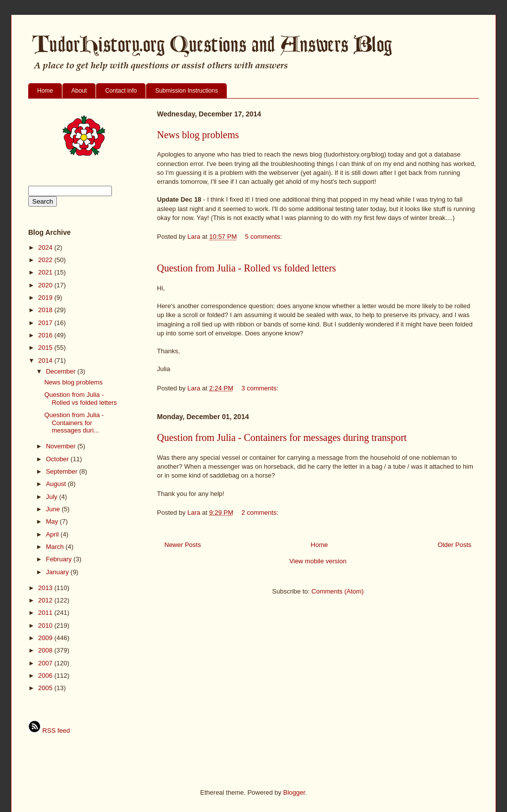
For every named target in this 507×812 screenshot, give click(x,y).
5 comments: (264, 237)
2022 (46, 260)
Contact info (121, 91)
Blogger (294, 792)
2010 (46, 625)
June (54, 509)
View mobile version (318, 561)
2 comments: (261, 513)
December (62, 371)
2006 (46, 676)
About (79, 91)
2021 (46, 272)
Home (45, 91)
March (56, 547)
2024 (46, 247)
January (58, 572)
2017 (46, 323)
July (53, 497)
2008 (46, 650)
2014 (46, 360)
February (60, 559)
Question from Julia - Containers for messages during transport (282, 437)
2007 (46, 663)
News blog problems (198, 135)
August (57, 484)
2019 (46, 298)
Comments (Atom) (337, 591)
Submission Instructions (186, 91)
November (62, 446)
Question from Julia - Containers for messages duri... (74, 423)
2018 (46, 310)
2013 (46, 588)
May (53, 521)
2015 (46, 348)
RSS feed (49, 731)
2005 (46, 688)
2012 (46, 600)
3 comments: (261, 388)
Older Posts (455, 545)
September (63, 471)
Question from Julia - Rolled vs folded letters (247, 268)
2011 (46, 613)
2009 (46, 638)
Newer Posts (183, 545)
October (58, 459)
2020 (46, 285)
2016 (46, 335)
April (53, 534)
